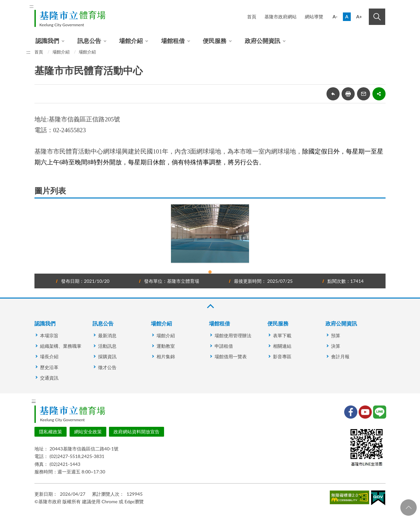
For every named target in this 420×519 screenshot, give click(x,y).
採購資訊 (107, 356)
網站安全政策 (88, 432)
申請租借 (224, 346)
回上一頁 (333, 94)
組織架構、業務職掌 (61, 346)
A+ (359, 17)
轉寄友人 (364, 94)
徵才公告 (107, 367)
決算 (336, 346)
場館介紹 (131, 41)
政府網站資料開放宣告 (136, 432)
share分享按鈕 (379, 94)
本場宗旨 (49, 335)
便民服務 (215, 41)
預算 (336, 335)
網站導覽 (314, 17)
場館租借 (173, 41)
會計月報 (340, 356)
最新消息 (107, 335)
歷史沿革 (49, 367)
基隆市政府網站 (281, 17)
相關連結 (282, 346)
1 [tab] (210, 272)
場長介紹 (49, 356)
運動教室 (166, 346)
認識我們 (47, 41)
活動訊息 (107, 346)
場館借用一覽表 (231, 356)
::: (31, 6)
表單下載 (282, 335)
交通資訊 (49, 378)
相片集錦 (166, 356)
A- (335, 17)
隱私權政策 (51, 432)
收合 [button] (210, 306)
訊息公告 (89, 41)
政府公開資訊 (262, 41)
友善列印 (348, 94)
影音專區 (282, 356)
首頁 (252, 17)
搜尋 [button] (377, 17)
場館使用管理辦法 (233, 335)
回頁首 (409, 508)
